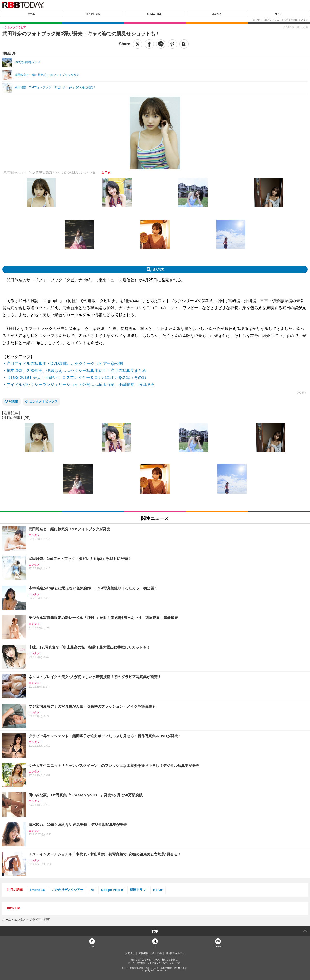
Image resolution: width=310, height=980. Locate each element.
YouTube (218, 946)
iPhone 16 (37, 890)
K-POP (158, 890)
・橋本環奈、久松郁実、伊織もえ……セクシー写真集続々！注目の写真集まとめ (74, 371)
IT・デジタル (93, 14)
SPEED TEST (155, 14)
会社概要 (157, 953)
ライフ (279, 14)
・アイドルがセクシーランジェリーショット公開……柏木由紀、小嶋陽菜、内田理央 (78, 385)
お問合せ (130, 953)
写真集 (13, 402)
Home (92, 946)
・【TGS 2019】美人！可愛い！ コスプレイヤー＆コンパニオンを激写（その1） (75, 378)
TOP (155, 931)
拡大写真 (158, 269)
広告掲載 (143, 953)
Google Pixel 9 (112, 890)
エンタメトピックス (43, 402)
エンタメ (217, 14)
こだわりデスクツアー (68, 890)
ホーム (31, 14)
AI (92, 890)
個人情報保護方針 (175, 953)
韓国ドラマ (138, 890)
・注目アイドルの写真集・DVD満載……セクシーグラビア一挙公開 (63, 364)
